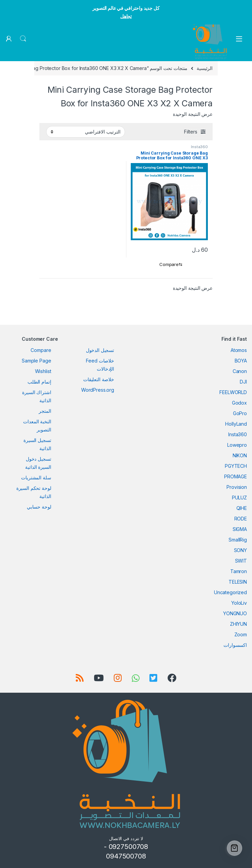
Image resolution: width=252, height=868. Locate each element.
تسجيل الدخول (100, 350)
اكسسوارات (235, 645)
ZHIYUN (238, 624)
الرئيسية (205, 68)
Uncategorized (230, 592)
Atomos (239, 350)
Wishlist (43, 371)
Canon (240, 371)
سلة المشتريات (36, 477)
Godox (239, 403)
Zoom (241, 634)
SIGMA (240, 529)
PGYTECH (236, 466)
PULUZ (239, 498)
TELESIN (238, 582)
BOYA (241, 361)
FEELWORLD (233, 392)
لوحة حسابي (39, 507)
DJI (243, 382)
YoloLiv (239, 603)
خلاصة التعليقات (99, 379)
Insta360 (199, 147)
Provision (237, 487)
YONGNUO (235, 613)
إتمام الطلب (39, 382)
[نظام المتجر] (86, 132)
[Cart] (235, 848)
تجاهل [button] (126, 16)
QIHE (242, 508)
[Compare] (169, 265)
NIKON (240, 455)
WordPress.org (98, 390)
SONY (240, 550)
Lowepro (237, 445)
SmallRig (238, 540)
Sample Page (36, 361)
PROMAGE (236, 476)
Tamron (239, 571)
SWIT (241, 561)
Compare (41, 350)
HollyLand (236, 424)
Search (23, 39)
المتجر (45, 411)
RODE (241, 519)
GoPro (240, 413)
